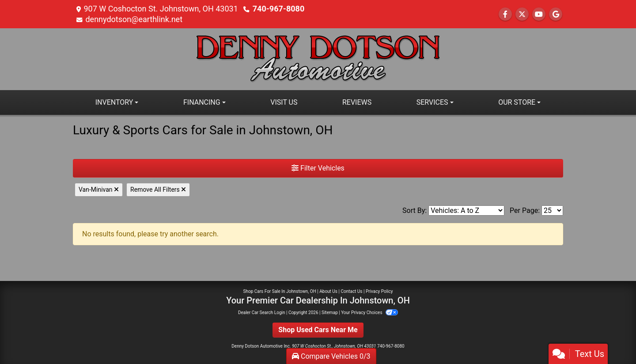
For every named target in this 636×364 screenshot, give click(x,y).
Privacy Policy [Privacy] (379, 291)
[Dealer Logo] (318, 59)
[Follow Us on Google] (556, 14)
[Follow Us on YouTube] (539, 14)
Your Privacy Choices (369, 313)
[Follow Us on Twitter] (522, 14)
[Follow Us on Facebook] (505, 14)
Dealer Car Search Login (262, 313)
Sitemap (330, 313)
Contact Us (351, 291)
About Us (328, 291)
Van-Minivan (99, 190)
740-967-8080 (278, 9)
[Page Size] (552, 210)
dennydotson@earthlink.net (134, 19)
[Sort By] (466, 210)
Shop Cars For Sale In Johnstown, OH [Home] (280, 291)
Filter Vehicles (318, 168)
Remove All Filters (158, 190)
